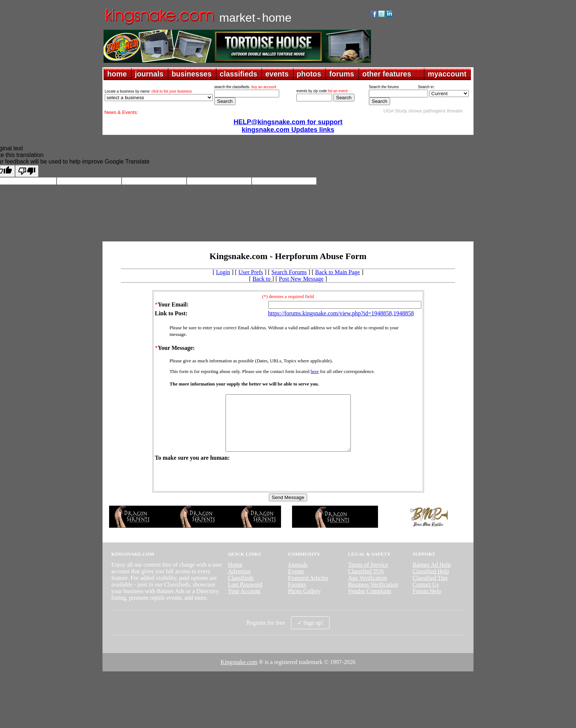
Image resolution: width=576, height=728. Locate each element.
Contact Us (426, 596)
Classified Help (431, 582)
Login (223, 272)
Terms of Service (368, 576)
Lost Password (245, 596)
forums (342, 74)
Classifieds (241, 589)
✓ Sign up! (310, 634)
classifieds (238, 74)
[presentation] (211, 487)
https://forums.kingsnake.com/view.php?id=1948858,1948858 (341, 313)
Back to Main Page (338, 272)
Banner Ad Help (432, 576)
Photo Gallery (304, 602)
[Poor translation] (27, 171)
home (117, 74)
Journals (298, 576)
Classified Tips (430, 589)
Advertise (239, 582)
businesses (192, 74)
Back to (262, 279)
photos (309, 74)
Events (296, 582)
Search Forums (289, 272)
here (315, 371)
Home (235, 576)
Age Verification (368, 589)
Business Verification (373, 596)
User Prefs (251, 272)
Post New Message (301, 279)
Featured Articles (308, 589)
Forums (297, 596)
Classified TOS (366, 582)
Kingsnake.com (239, 673)
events (277, 74)
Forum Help (427, 602)
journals (149, 74)
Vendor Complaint (370, 602)
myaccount (447, 74)
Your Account (244, 602)
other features (387, 74)
